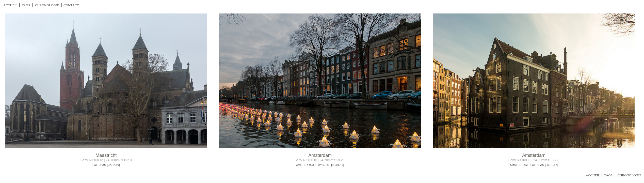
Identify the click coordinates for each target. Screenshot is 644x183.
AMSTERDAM (305, 165)
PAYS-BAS (99, 165)
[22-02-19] (113, 165)
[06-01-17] (337, 165)
